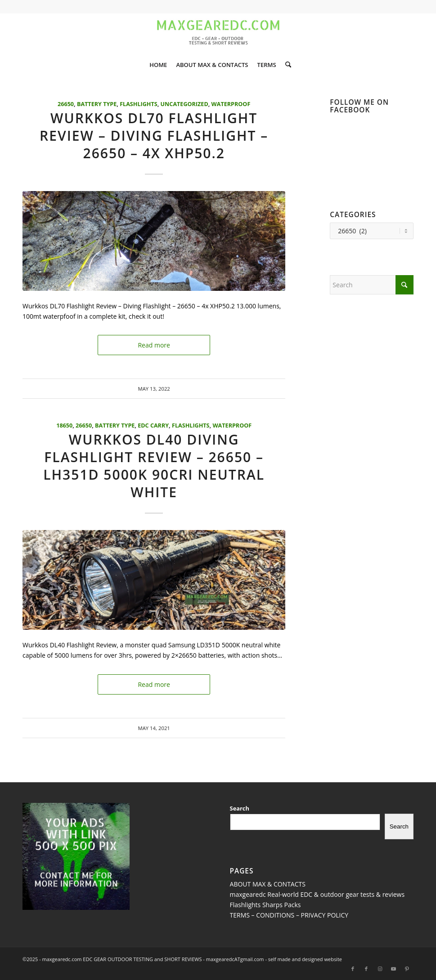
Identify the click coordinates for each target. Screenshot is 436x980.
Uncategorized (184, 104)
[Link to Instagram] (380, 969)
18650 (64, 425)
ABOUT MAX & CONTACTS (268, 884)
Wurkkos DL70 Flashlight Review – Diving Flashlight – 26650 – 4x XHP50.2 (154, 136)
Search (240, 808)
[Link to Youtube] (393, 969)
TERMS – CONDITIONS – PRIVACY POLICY (289, 915)
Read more (154, 345)
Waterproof (231, 104)
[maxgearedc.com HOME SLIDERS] (218, 33)
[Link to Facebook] (353, 969)
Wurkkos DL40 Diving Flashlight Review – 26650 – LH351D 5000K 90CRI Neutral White (154, 466)
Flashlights (139, 104)
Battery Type (97, 104)
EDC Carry (153, 425)
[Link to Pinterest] (407, 969)
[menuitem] (158, 65)
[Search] (286, 65)
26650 (66, 104)
